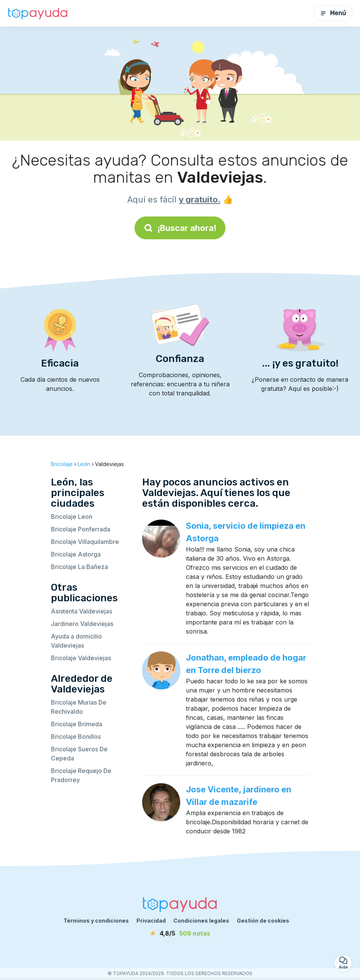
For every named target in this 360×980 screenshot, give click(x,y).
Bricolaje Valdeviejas (81, 658)
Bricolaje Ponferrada (81, 529)
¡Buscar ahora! (180, 228)
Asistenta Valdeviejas (82, 611)
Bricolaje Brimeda (77, 724)
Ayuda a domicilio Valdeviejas (76, 641)
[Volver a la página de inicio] (38, 13)
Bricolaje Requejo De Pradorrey (81, 775)
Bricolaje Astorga (76, 554)
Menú (333, 13)
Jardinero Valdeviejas (82, 624)
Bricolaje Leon (72, 517)
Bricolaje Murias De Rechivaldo (79, 707)
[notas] (180, 933)
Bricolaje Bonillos (76, 737)
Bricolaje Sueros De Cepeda (79, 754)
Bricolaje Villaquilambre (85, 542)
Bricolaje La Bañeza (79, 567)
